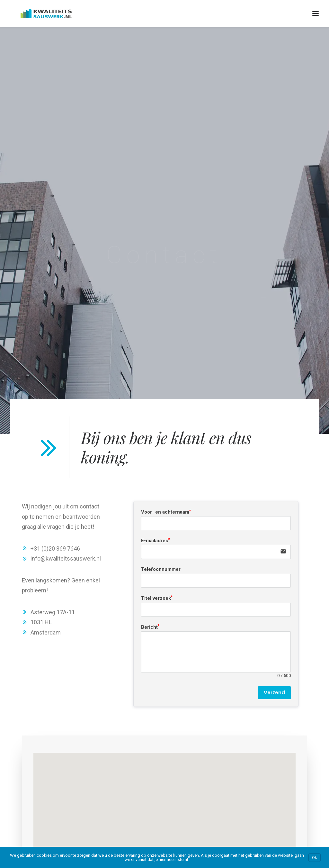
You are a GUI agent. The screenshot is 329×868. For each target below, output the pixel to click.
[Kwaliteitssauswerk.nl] (36, 14)
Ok (315, 858)
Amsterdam (109, 754)
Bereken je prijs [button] (205, 692)
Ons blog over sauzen (33, 813)
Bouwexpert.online (201, 771)
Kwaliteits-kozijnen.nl (290, 754)
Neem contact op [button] (121, 692)
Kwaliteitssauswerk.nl (290, 764)
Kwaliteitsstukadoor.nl (291, 784)
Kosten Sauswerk (29, 776)
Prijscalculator (25, 786)
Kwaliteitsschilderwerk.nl (293, 774)
